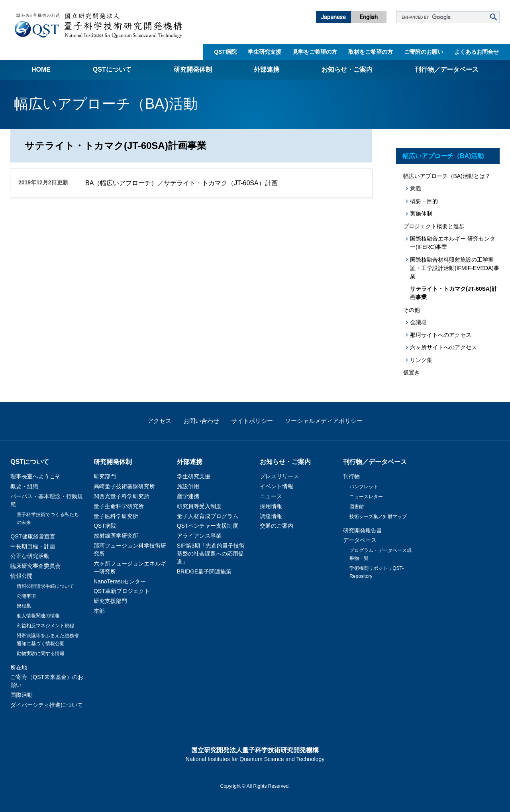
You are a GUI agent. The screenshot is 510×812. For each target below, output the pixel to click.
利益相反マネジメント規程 (45, 626)
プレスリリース (279, 476)
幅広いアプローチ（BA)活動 (443, 156)
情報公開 (22, 576)
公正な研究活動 (30, 556)
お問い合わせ (201, 421)
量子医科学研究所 (116, 516)
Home (41, 69)
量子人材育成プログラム (208, 516)
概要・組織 (24, 486)
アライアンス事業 (199, 536)
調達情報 (271, 516)
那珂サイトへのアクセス (441, 335)
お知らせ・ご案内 (347, 69)
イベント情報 (277, 486)
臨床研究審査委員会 (35, 566)
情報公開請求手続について (45, 586)
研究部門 (105, 476)
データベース (360, 540)
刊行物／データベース (447, 69)
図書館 (357, 507)
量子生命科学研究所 (119, 506)
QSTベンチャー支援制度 (208, 526)
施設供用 (188, 486)
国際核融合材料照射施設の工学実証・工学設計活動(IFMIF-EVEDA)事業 (455, 268)
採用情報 (271, 506)
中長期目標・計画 (33, 546)
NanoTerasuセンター (120, 581)
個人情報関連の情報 (38, 616)
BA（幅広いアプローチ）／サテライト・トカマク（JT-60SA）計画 (181, 183)
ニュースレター (366, 497)
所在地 (19, 667)
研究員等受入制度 (199, 506)
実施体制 (421, 213)
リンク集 (421, 360)
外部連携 (267, 69)
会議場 (418, 322)
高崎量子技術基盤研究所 (124, 486)
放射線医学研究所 (116, 536)
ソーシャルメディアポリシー (324, 421)
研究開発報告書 (363, 530)
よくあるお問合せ (477, 52)
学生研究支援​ (265, 52)
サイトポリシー (252, 421)
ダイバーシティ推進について (47, 705)
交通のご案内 (277, 526)
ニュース (271, 496)
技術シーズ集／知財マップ (378, 517)
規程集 (24, 606)
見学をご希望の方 (315, 52)
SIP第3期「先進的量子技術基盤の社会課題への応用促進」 (211, 554)
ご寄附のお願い (424, 52)
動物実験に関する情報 (41, 654)
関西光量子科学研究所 (122, 496)
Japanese (333, 17)
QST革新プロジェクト (122, 591)
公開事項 (26, 596)
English (369, 17)
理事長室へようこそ (35, 476)
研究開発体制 (193, 69)
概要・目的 (424, 201)
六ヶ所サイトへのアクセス (443, 347)
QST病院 (225, 52)
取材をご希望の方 (371, 52)
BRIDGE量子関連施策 (204, 571)
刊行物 (351, 476)
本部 (99, 611)
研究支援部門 (110, 601)
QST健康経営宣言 (33, 536)
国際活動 (22, 695)
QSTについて (112, 69)
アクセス (159, 421)
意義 (416, 188)
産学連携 (188, 496)
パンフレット (364, 487)
